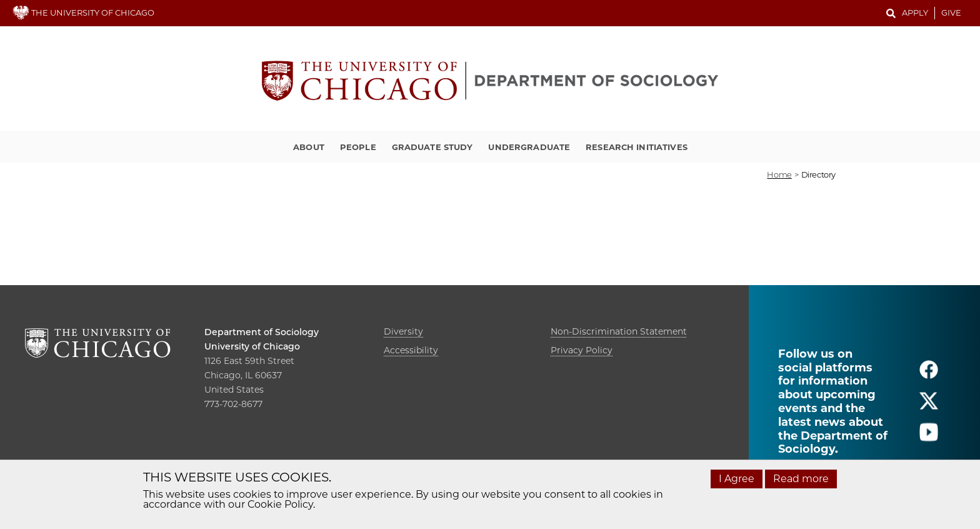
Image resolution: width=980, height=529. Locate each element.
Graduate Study (432, 147)
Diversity (403, 331)
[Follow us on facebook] (929, 375)
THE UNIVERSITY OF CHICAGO (83, 13)
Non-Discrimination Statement (619, 331)
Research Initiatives (637, 147)
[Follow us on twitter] (929, 406)
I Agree (737, 479)
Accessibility (411, 350)
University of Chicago (252, 346)
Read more (801, 479)
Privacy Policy (582, 350)
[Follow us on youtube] (929, 437)
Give (951, 13)
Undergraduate (529, 147)
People (358, 147)
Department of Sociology (262, 332)
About (309, 147)
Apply (915, 13)
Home (779, 174)
